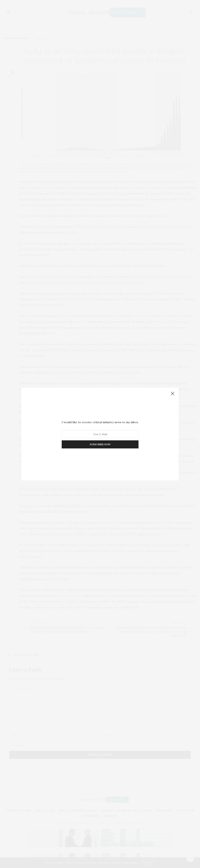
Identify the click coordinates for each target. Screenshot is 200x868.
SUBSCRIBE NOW (100, 444)
